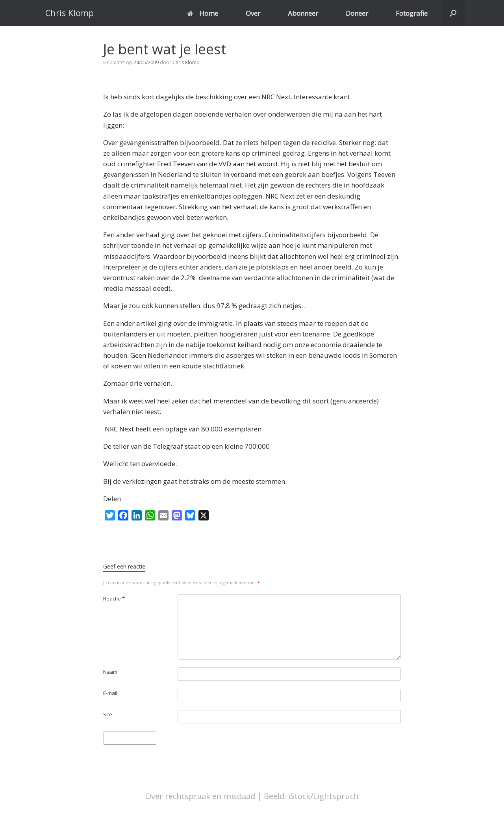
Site (108, 714)
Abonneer (303, 13)
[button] (453, 13)
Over (253, 13)
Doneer (357, 13)
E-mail (110, 693)
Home (203, 13)
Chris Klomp (186, 62)
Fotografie (412, 13)
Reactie (114, 598)
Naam (110, 672)
